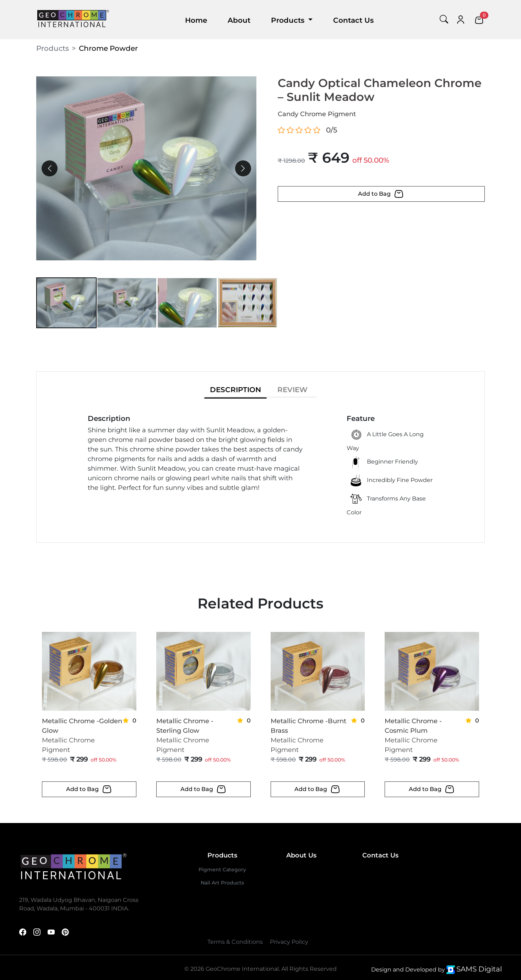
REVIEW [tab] (292, 390)
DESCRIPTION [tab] (235, 390)
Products (53, 48)
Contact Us (353, 20)
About (239, 20)
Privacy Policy (289, 942)
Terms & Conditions (235, 942)
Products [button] (289, 20)
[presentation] (50, 169)
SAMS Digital (479, 969)
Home (196, 20)
